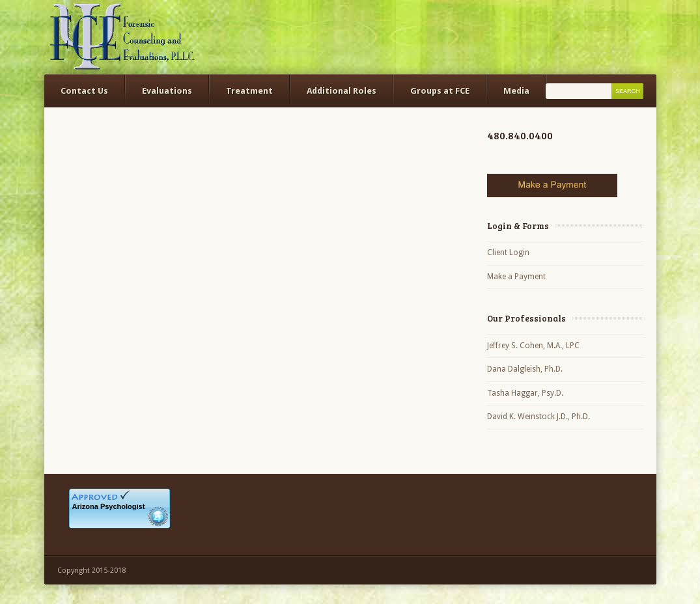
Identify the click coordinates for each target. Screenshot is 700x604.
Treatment (249, 91)
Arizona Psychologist (109, 506)
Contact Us (84, 91)
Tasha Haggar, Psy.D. (525, 393)
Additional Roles (342, 91)
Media (516, 91)
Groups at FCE (440, 91)
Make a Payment (516, 277)
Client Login (508, 253)
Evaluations (167, 91)
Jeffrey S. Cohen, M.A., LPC (533, 346)
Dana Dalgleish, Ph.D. (525, 369)
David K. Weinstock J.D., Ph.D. (539, 417)
